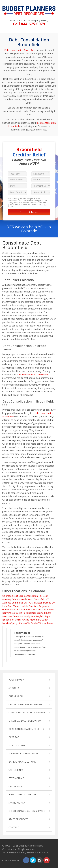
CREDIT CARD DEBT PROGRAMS (25, 704)
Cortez (23, 616)
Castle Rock (22, 613)
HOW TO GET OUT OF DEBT (23, 794)
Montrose (7, 616)
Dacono (47, 603)
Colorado (7, 596)
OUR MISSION (16, 696)
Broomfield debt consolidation (34, 374)
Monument (35, 620)
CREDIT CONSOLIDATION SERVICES (27, 811)
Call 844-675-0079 (29, 24)
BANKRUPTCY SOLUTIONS (22, 762)
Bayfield (40, 616)
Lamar (50, 623)
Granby (34, 623)
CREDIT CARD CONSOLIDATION (25, 721)
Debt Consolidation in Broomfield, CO (31, 599)
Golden (6, 609)
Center (16, 616)
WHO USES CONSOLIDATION (23, 754)
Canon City (25, 623)
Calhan (45, 620)
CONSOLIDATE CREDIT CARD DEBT (27, 713)
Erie (54, 603)
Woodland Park (18, 609)
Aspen (48, 616)
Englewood (45, 606)
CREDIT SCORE (16, 786)
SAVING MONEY (17, 803)
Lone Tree (8, 606)
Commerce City (19, 603)
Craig (13, 613)
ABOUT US (14, 688)
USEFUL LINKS (16, 770)
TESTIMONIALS (16, 778)
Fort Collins (16, 620)
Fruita (31, 603)
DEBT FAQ (14, 737)
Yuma (16, 606)
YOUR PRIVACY (16, 680)
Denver (6, 613)
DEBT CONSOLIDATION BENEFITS (26, 729)
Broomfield (32, 609)
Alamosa (7, 603)
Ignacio (6, 620)
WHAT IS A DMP (17, 745)
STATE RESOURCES (18, 819)
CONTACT (14, 827)
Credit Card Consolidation (25, 596)
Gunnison (34, 606)
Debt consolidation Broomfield (20, 50)
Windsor (42, 623)
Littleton (38, 603)
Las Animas (48, 609)
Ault (40, 609)
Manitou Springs (10, 623)
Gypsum (31, 616)
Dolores (32, 613)
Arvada (26, 620)
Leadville (24, 606)
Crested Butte (44, 613)
